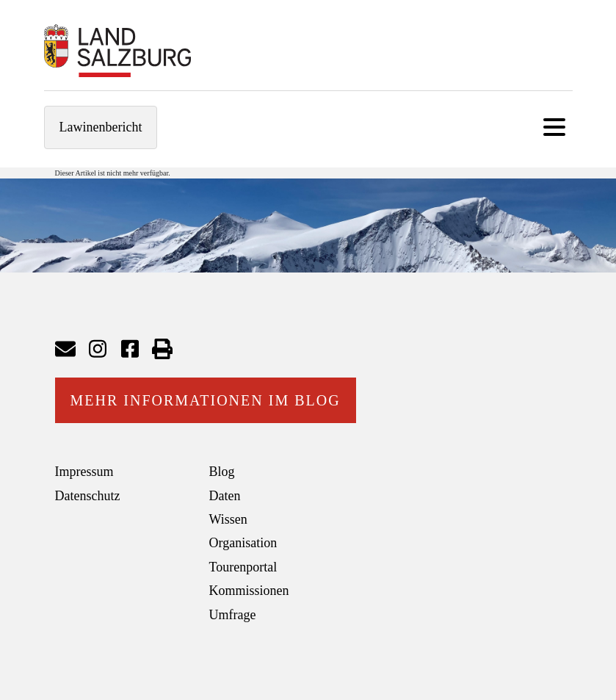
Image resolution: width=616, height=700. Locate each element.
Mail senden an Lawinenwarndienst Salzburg (65, 349)
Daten (225, 496)
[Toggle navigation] (554, 127)
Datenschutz (88, 496)
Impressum (84, 472)
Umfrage (233, 615)
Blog (222, 472)
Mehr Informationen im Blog (206, 400)
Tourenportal (243, 567)
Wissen (228, 519)
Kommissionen (249, 591)
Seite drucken (162, 349)
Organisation (243, 543)
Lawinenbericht (101, 127)
